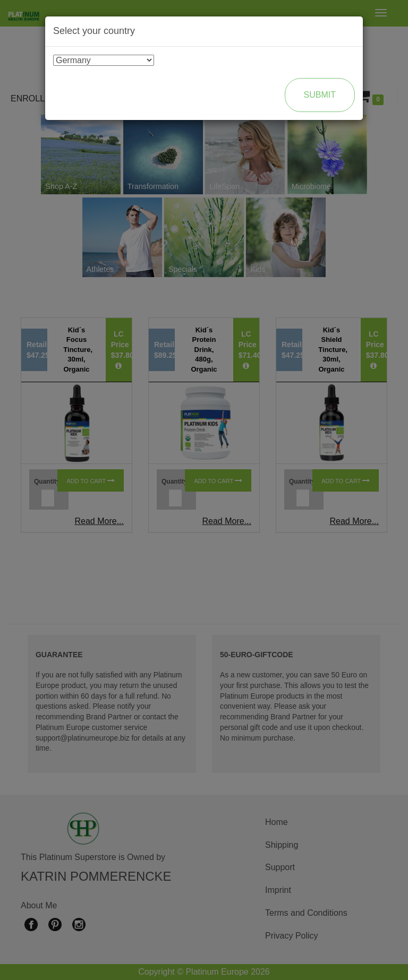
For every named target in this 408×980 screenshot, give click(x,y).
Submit (320, 95)
